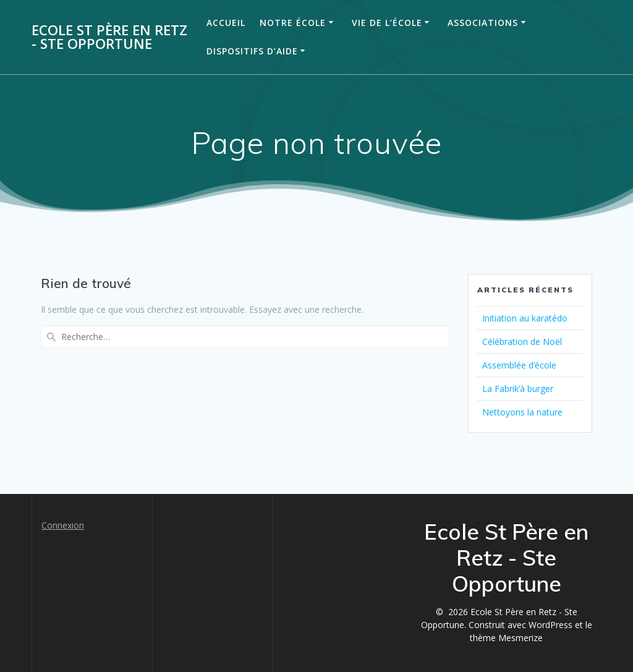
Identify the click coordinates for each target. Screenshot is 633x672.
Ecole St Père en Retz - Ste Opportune (109, 37)
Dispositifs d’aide (252, 51)
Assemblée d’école (519, 365)
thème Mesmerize (506, 638)
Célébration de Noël (522, 342)
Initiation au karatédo (525, 318)
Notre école (293, 23)
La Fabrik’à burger (518, 389)
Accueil (226, 23)
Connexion (63, 525)
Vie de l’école (387, 23)
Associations (483, 23)
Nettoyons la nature (522, 412)
